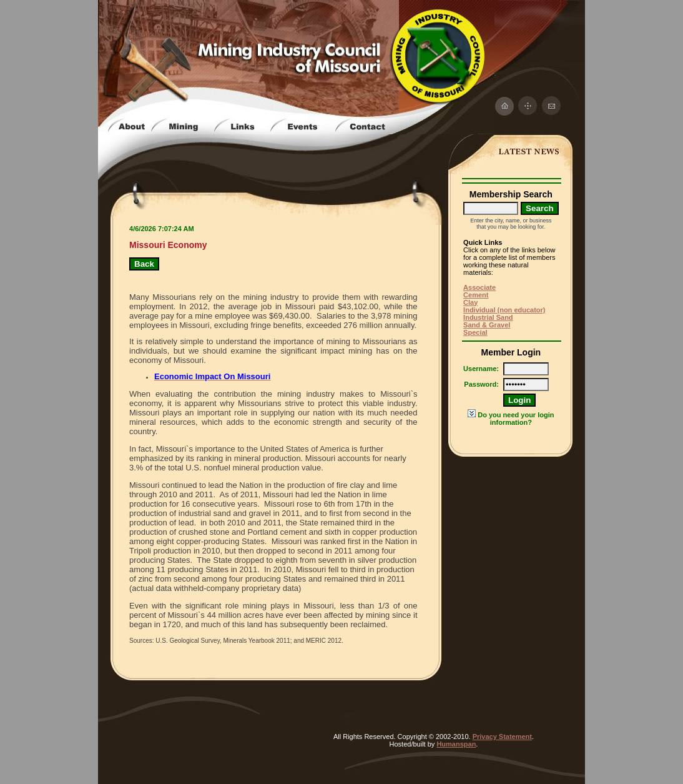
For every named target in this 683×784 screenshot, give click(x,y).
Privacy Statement (502, 737)
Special (475, 332)
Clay (470, 302)
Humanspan (456, 744)
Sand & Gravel (487, 325)
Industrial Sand (488, 317)
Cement (476, 295)
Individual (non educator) (504, 310)
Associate (479, 287)
